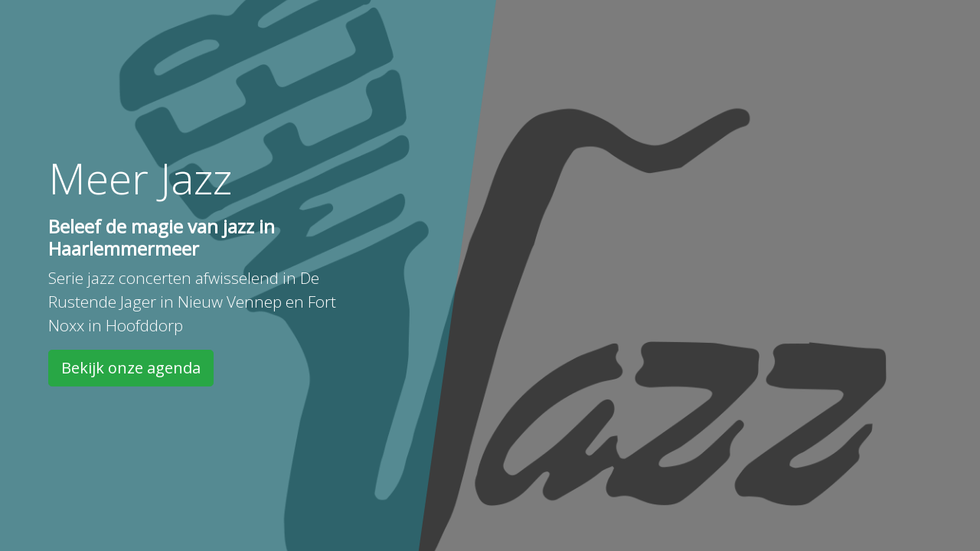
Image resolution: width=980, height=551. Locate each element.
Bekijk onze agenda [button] (131, 368)
